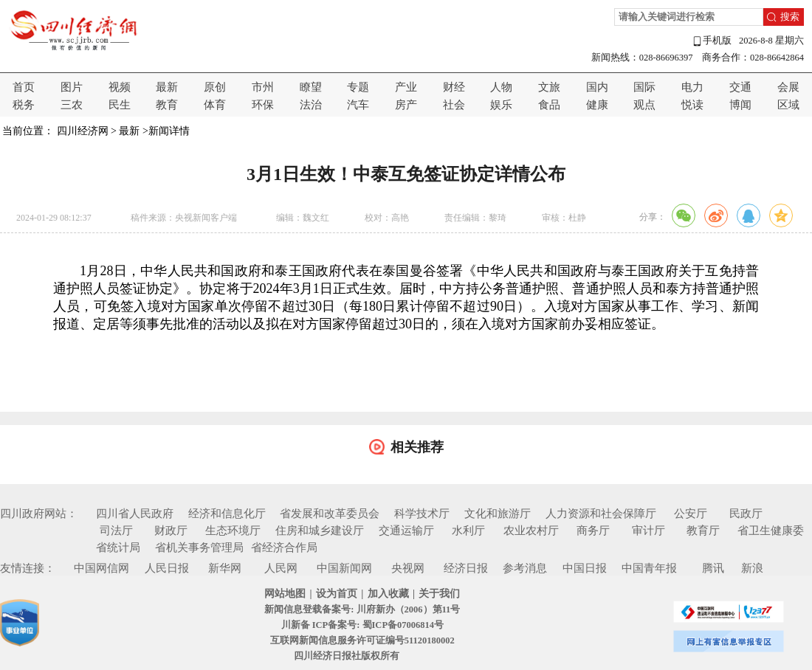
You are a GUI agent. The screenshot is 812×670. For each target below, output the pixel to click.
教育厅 (703, 531)
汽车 (358, 105)
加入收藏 (388, 594)
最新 (167, 87)
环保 (263, 105)
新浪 (752, 568)
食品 (549, 105)
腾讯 (713, 568)
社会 (454, 105)
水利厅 (468, 531)
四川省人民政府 (135, 514)
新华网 (225, 568)
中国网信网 (101, 568)
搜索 (790, 17)
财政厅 (171, 531)
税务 (24, 105)
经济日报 (466, 568)
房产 (406, 105)
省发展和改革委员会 (330, 514)
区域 (788, 105)
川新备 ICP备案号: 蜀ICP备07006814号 (362, 625)
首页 (24, 87)
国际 (644, 87)
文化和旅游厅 (498, 514)
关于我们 (439, 594)
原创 (215, 87)
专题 (358, 87)
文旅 (549, 87)
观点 (644, 105)
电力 (692, 87)
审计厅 (648, 531)
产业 (406, 87)
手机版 (712, 41)
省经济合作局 (284, 548)
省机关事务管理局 (199, 548)
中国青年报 (649, 568)
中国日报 (585, 568)
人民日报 (167, 568)
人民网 (281, 568)
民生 (120, 105)
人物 (501, 87)
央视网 (408, 568)
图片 (72, 87)
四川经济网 (83, 131)
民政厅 (746, 514)
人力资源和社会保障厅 (601, 514)
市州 (263, 87)
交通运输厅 (406, 531)
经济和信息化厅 (227, 514)
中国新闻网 (344, 568)
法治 (311, 105)
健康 (597, 105)
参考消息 (525, 568)
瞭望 (311, 87)
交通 (740, 87)
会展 (788, 87)
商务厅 (593, 531)
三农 (72, 105)
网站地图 (285, 594)
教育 (167, 105)
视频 (120, 87)
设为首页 (337, 594)
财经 (454, 87)
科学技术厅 (422, 514)
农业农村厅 (531, 531)
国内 (597, 87)
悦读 (692, 105)
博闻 (740, 105)
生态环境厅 (233, 531)
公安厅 (691, 514)
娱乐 (501, 105)
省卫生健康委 (771, 531)
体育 (215, 105)
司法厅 (116, 531)
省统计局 (118, 548)
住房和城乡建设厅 (320, 531)
